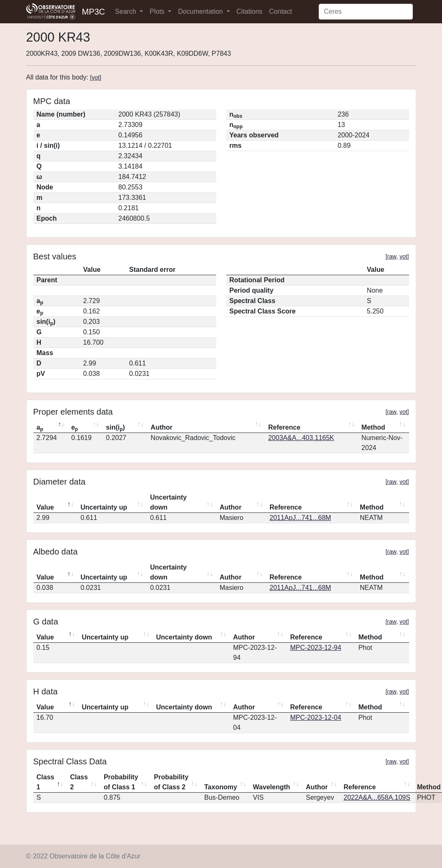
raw (392, 256)
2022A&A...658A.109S (377, 797)
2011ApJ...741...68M (300, 518)
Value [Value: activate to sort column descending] (45, 507)
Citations (250, 11)
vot (96, 77)
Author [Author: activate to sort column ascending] (162, 427)
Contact (281, 11)
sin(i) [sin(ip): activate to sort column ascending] (115, 428)
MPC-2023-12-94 (316, 648)
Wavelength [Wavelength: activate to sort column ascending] (271, 787)
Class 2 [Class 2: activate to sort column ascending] (79, 782)
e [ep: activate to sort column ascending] (75, 428)
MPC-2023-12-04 (316, 718)
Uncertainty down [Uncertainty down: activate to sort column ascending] (168, 502)
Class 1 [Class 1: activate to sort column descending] (46, 782)
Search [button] (126, 11)
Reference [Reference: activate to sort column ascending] (284, 427)
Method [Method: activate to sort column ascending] (373, 427)
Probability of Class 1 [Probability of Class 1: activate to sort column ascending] (121, 782)
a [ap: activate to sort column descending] (40, 428)
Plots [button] (158, 11)
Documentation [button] (201, 11)
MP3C (94, 12)
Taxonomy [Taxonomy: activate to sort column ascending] (221, 787)
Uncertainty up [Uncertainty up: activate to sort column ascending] (104, 507)
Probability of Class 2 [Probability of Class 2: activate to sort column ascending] (171, 782)
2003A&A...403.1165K (301, 438)
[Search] (366, 12)
